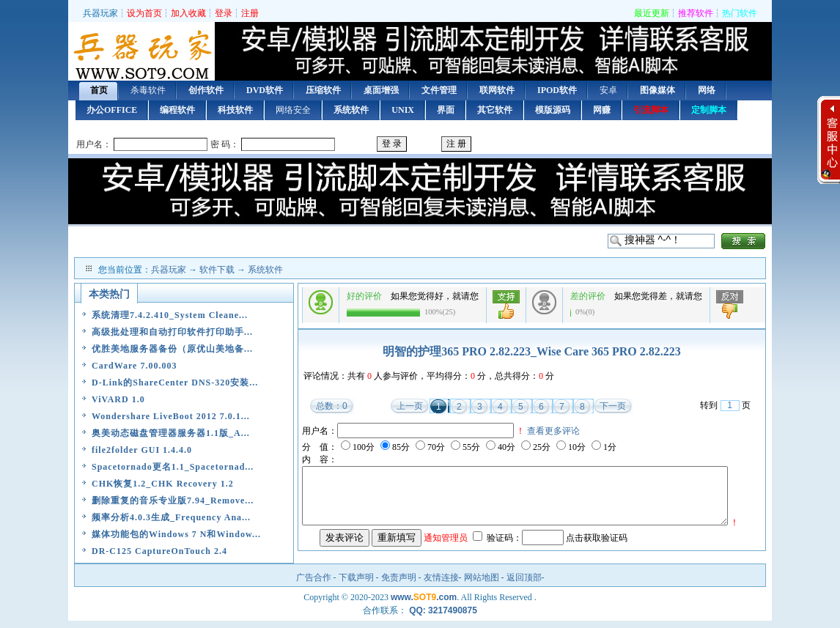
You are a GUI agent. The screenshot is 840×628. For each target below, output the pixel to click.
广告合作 (314, 585)
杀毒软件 (148, 90)
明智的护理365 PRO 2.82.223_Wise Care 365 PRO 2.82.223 (532, 351)
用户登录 (420, 145)
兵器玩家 (100, 13)
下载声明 (356, 585)
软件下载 (217, 270)
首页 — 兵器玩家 (141, 53)
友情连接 (441, 585)
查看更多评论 (553, 431)
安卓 (608, 90)
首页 (99, 90)
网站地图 (482, 585)
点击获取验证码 (597, 558)
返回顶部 (524, 585)
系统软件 (265, 270)
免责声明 (399, 585)
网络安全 (293, 110)
